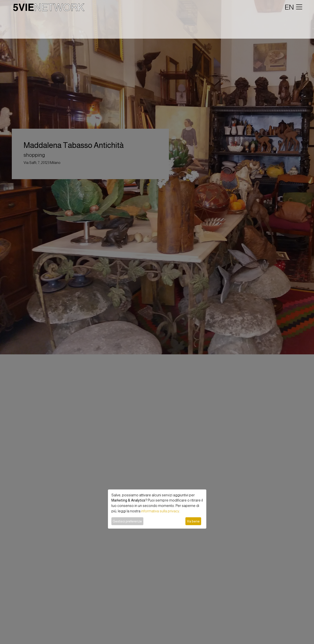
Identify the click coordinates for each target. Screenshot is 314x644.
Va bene (193, 521)
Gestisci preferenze (127, 521)
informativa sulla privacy (160, 511)
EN (289, 7)
